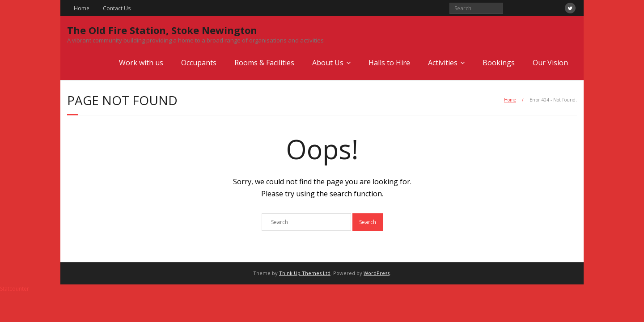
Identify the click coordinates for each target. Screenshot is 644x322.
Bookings (499, 63)
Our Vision (550, 63)
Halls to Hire (389, 63)
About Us (328, 63)
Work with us (141, 63)
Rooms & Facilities (264, 63)
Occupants (199, 63)
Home (82, 8)
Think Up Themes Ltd (305, 273)
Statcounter (15, 289)
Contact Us (117, 8)
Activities (443, 63)
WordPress (377, 273)
